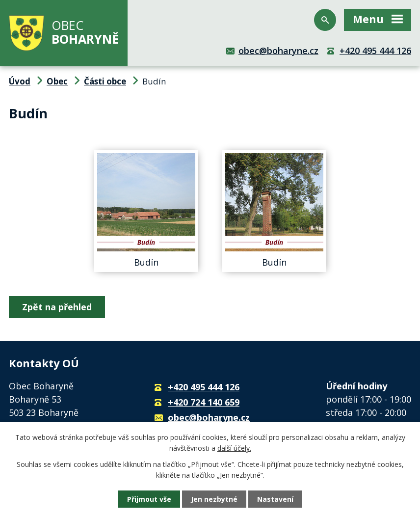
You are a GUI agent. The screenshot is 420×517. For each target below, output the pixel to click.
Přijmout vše (149, 499)
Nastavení (275, 499)
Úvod (20, 81)
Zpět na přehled (57, 307)
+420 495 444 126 (375, 51)
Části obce (105, 81)
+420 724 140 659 (204, 402)
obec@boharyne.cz (278, 51)
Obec (57, 81)
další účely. (234, 448)
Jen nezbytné (214, 499)
